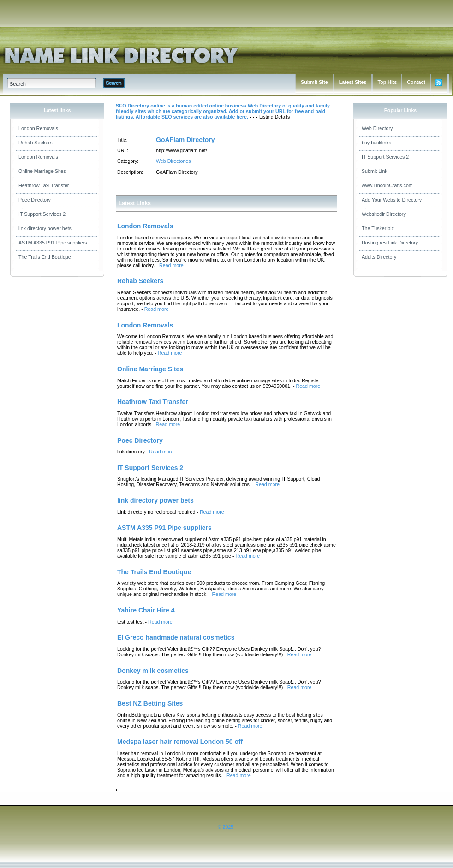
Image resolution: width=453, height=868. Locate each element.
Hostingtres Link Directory (390, 243)
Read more (171, 265)
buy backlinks (376, 143)
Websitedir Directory (384, 214)
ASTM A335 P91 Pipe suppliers (53, 243)
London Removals (38, 128)
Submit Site (314, 82)
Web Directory (377, 128)
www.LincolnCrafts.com (387, 185)
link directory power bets (45, 228)
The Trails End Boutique (45, 257)
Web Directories (173, 161)
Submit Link (375, 171)
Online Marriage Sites (42, 171)
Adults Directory (379, 257)
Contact (416, 82)
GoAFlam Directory (185, 140)
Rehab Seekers (35, 143)
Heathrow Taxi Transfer (44, 185)
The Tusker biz (378, 228)
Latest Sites (353, 82)
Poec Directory (35, 200)
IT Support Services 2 (42, 214)
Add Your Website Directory (392, 200)
